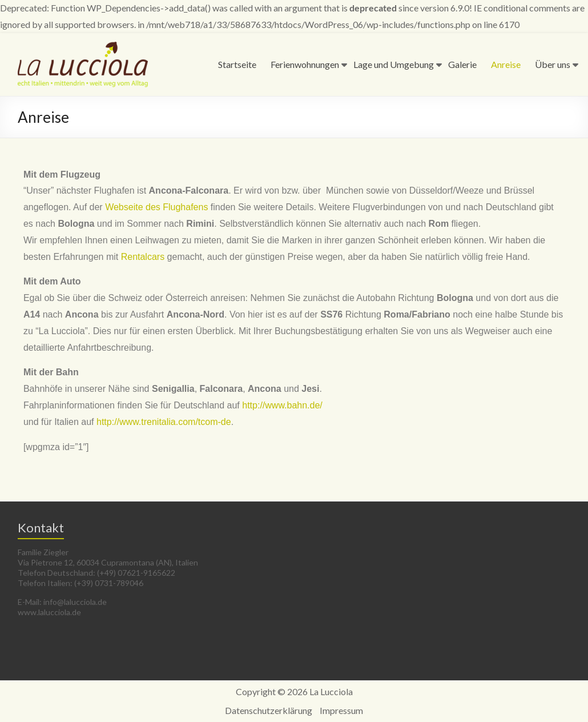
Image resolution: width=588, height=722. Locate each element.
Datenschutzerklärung (269, 710)
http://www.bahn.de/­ (282, 405)
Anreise (506, 64)
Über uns (553, 64)
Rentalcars (143, 257)
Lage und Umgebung (394, 64)
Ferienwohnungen (305, 64)
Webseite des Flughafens (156, 207)
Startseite (237, 64)
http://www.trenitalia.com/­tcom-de (164, 422)
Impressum (341, 710)
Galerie (462, 64)
